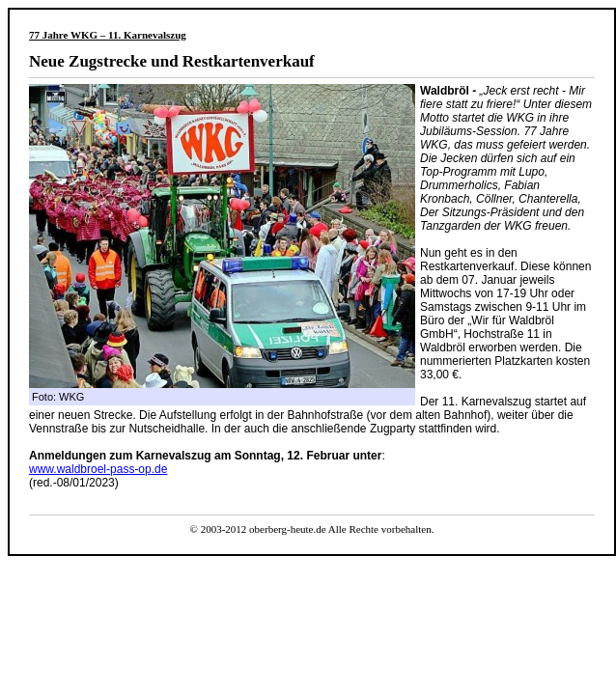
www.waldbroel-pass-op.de (98, 469)
